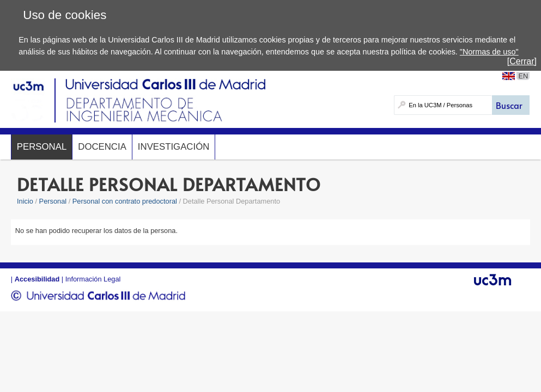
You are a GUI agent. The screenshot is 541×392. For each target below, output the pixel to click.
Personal (42, 147)
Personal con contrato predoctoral (125, 201)
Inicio (25, 201)
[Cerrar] (522, 61)
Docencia (102, 147)
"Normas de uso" (489, 52)
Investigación (174, 147)
